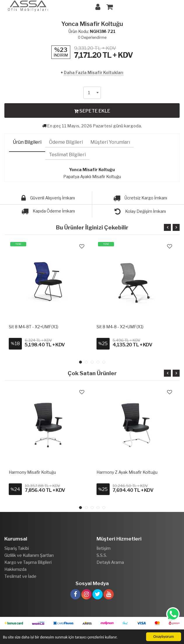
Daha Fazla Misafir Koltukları (94, 72)
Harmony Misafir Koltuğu (32, 472)
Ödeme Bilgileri (66, 142)
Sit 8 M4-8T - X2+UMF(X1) (34, 327)
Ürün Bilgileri (27, 142)
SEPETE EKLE (92, 111)
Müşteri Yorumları (110, 142)
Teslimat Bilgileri (67, 155)
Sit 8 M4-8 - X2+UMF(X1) (120, 327)
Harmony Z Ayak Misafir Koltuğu (127, 472)
